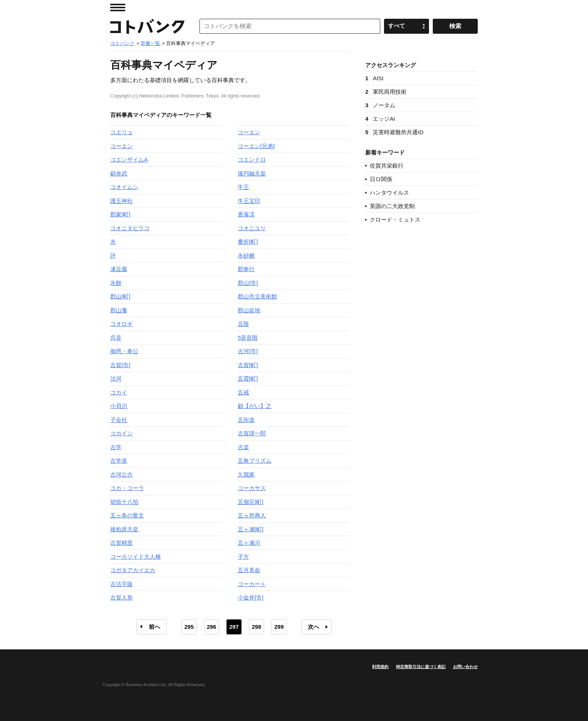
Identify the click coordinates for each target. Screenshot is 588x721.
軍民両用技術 (386, 92)
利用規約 (380, 667)
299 (279, 627)
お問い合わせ (465, 667)
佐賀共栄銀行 (387, 166)
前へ (154, 627)
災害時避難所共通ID (394, 132)
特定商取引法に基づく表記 (421, 667)
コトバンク (147, 26)
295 (189, 627)
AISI (374, 78)
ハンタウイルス (389, 193)
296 (211, 627)
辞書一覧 (150, 43)
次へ (313, 627)
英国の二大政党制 (392, 206)
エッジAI (380, 119)
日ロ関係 (381, 179)
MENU (118, 7)
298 (256, 627)
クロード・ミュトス (395, 220)
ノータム (380, 105)
